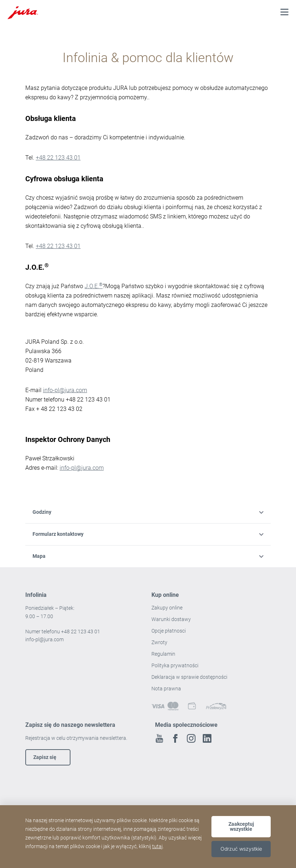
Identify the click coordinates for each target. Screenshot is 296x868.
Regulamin (164, 654)
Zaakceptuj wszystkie (241, 826)
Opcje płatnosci (169, 631)
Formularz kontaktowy (148, 534)
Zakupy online (167, 608)
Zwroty (160, 642)
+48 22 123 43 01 (58, 158)
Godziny (148, 512)
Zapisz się (45, 757)
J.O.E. (94, 286)
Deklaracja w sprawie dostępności (189, 677)
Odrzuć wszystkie (241, 849)
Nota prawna (166, 689)
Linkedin (207, 738)
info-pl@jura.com (65, 390)
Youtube (159, 738)
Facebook (175, 738)
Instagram (191, 738)
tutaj (157, 846)
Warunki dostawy (171, 619)
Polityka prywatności (175, 665)
